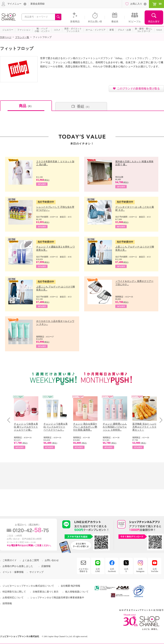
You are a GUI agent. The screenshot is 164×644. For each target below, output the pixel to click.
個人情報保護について (77, 592)
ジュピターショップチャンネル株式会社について (28, 586)
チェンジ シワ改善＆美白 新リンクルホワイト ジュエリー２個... (26, 427)
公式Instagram (140, 570)
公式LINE (98, 570)
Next (160, 420)
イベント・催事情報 (13, 572)
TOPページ (6, 37)
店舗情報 (46, 566)
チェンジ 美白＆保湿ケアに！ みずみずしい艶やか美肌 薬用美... (85, 427)
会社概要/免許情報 (70, 586)
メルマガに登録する (84, 570)
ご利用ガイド (10, 560)
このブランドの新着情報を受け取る (138, 89)
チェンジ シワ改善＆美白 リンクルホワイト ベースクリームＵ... (56, 427)
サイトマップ (36, 572)
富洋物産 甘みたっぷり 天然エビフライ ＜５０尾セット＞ (144, 427)
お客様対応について (13, 598)
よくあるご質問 (31, 560)
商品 (26, 106)
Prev (10, 420)
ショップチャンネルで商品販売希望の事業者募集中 (57, 598)
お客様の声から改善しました (18, 566)
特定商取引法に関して (14, 592)
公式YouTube (155, 570)
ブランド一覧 (22, 37)
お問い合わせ (52, 560)
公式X (126, 570)
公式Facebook (112, 570)
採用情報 (7, 603)
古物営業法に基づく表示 (46, 592)
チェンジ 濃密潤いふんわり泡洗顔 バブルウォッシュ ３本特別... (115, 427)
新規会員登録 (37, 4)
